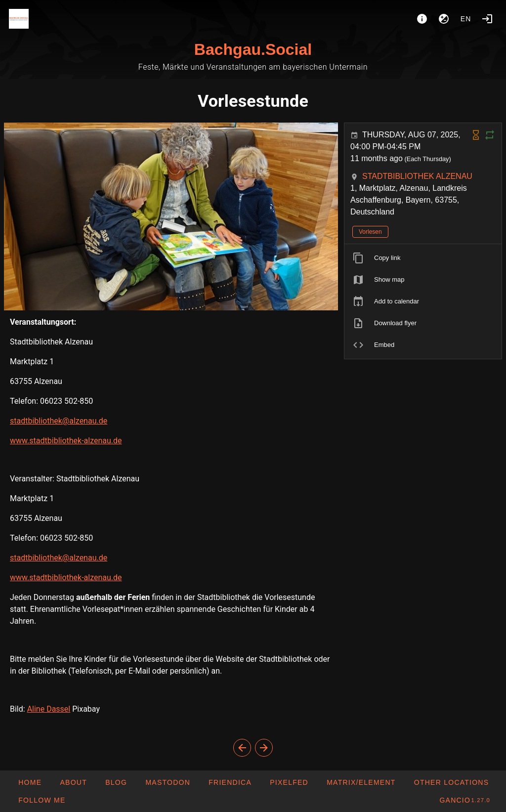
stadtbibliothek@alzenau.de (59, 421)
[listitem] (423, 258)
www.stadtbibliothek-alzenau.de (66, 441)
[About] (422, 19)
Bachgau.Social (253, 49)
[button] (451, 782)
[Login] (487, 19)
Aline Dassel (49, 709)
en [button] (466, 19)
